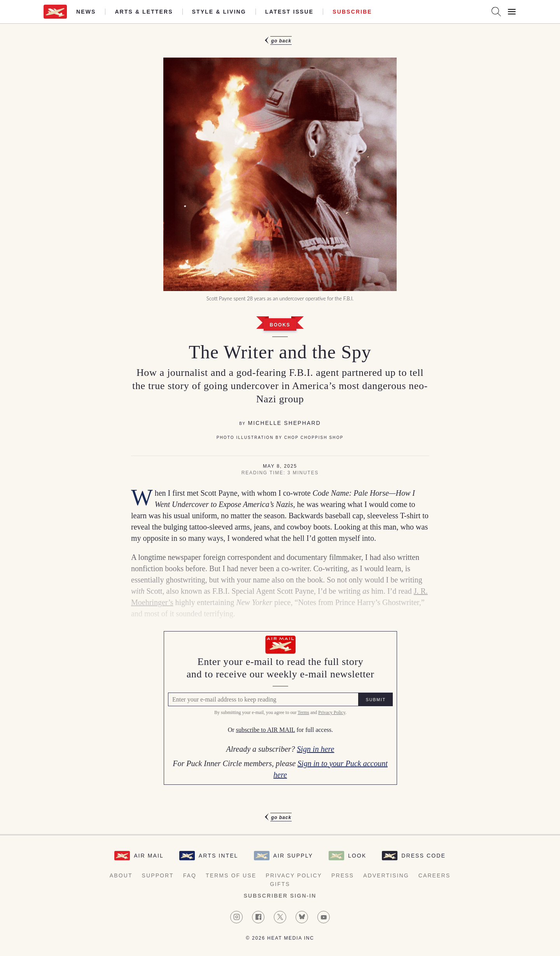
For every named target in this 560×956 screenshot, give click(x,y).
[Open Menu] (512, 12)
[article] (280, 429)
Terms (303, 713)
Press (343, 875)
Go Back (281, 41)
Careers (434, 875)
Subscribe (352, 12)
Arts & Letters (144, 12)
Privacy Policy (331, 713)
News (86, 12)
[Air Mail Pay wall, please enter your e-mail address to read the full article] (280, 708)
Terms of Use (231, 875)
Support (158, 875)
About (121, 875)
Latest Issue (290, 12)
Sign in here (315, 749)
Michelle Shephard (284, 423)
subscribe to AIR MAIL (265, 730)
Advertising (386, 875)
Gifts (280, 884)
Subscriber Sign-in (280, 896)
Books (280, 325)
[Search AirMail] (496, 12)
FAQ (190, 875)
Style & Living (219, 12)
